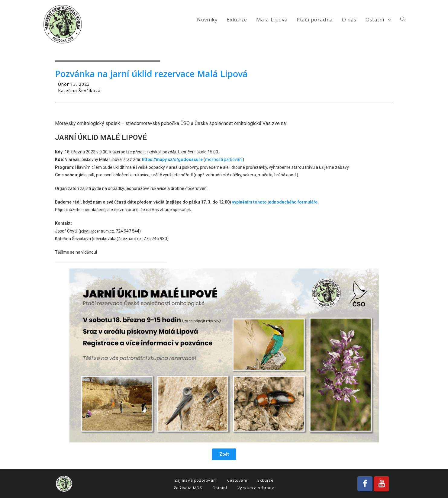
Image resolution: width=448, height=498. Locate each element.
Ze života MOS (188, 488)
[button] (224, 454)
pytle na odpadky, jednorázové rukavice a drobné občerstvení (150, 188)
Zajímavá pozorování (195, 480)
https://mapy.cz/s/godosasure (172, 159)
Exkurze (265, 480)
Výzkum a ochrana (256, 488)
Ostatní (220, 488)
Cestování (237, 480)
